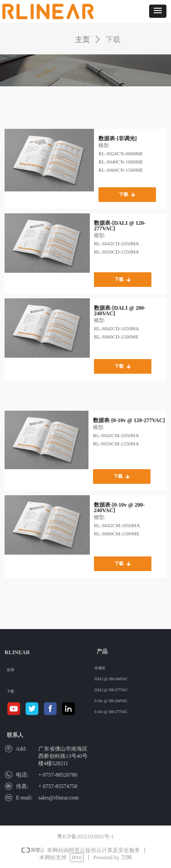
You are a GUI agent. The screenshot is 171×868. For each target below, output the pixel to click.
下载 (113, 40)
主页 (83, 40)
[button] (158, 11)
